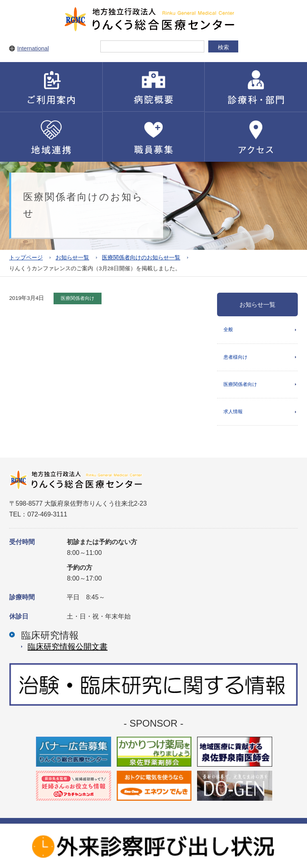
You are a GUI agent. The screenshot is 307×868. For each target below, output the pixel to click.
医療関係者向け (240, 384)
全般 (228, 330)
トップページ (26, 258)
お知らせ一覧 (72, 258)
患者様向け (235, 357)
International (33, 48)
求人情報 (233, 412)
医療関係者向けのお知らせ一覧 (141, 258)
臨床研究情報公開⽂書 (68, 647)
